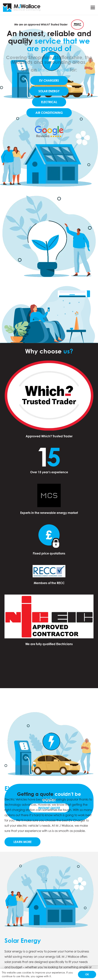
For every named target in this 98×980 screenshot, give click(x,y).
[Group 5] (22, 8)
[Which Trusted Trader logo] (77, 25)
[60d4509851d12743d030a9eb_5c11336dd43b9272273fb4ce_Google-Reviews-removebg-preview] (49, 132)
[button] (93, 7)
